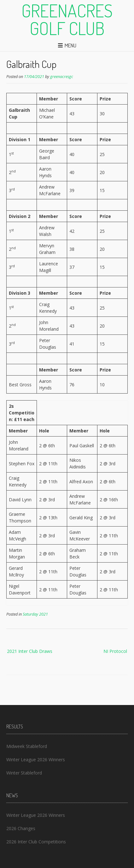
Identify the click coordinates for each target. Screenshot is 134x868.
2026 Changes (21, 828)
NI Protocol (115, 651)
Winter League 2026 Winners (36, 759)
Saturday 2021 (35, 614)
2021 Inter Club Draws (30, 651)
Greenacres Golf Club (67, 19)
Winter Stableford (24, 773)
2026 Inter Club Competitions (36, 842)
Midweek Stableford (27, 746)
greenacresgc (62, 77)
